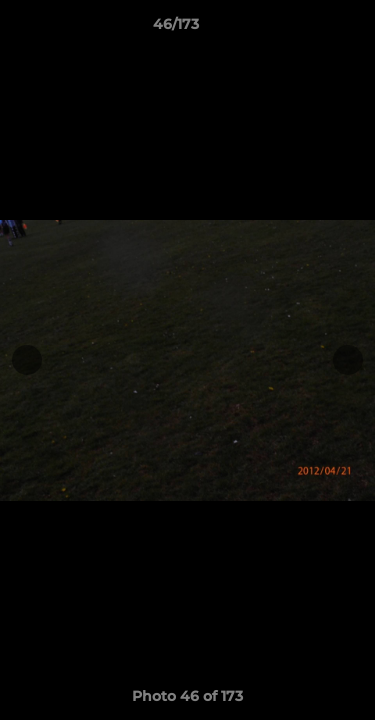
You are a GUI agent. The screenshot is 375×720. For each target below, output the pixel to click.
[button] (303, 29)
